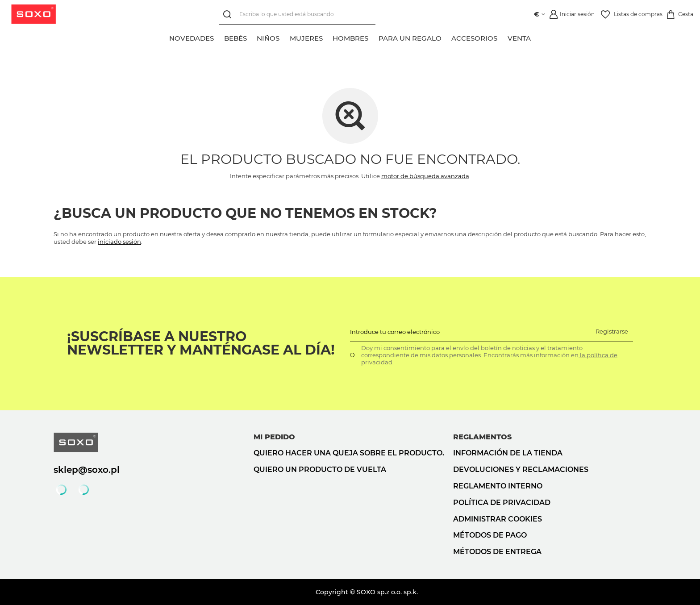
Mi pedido (274, 437)
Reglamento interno (498, 486)
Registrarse (612, 331)
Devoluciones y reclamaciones (521, 469)
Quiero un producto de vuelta (320, 469)
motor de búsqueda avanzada (425, 176)
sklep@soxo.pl (87, 470)
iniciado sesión (119, 242)
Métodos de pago (490, 535)
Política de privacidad (502, 503)
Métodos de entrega (497, 552)
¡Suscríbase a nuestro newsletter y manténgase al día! (201, 343)
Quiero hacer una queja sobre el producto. (349, 453)
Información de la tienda (508, 453)
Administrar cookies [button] (498, 519)
